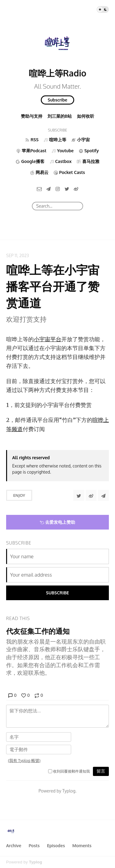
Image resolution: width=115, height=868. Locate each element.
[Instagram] (58, 188)
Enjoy (19, 495)
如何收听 (86, 116)
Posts (34, 846)
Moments (82, 846)
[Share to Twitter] (79, 495)
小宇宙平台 (48, 339)
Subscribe (58, 100)
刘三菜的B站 (60, 116)
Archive (14, 846)
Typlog (35, 862)
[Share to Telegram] (103, 495)
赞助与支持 (32, 116)
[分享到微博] (91, 495)
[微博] (76, 188)
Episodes (56, 846)
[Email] (39, 188)
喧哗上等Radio (58, 73)
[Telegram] (48, 188)
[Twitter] (67, 188)
